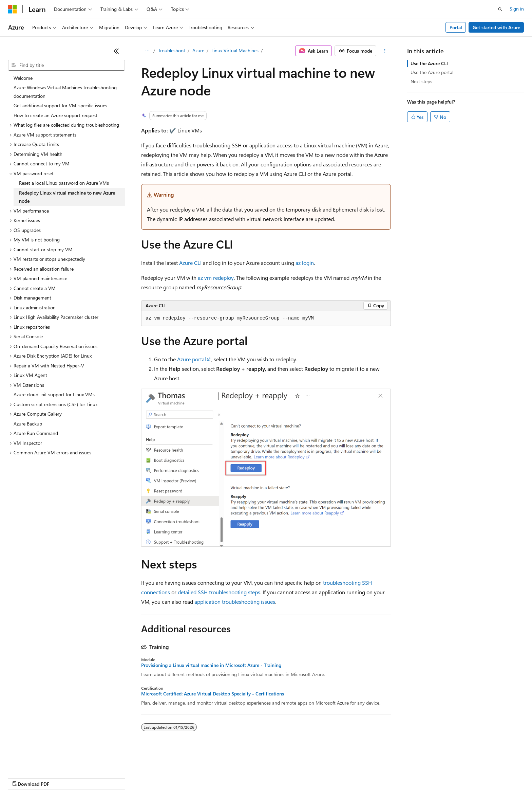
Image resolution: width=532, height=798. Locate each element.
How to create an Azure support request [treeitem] (55, 115)
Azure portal (192, 359)
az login (305, 263)
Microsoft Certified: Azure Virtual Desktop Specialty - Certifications (213, 694)
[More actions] (385, 51)
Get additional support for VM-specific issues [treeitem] (60, 105)
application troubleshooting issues (235, 602)
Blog (92, 777)
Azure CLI (190, 263)
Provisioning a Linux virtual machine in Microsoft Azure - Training (211, 665)
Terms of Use (248, 777)
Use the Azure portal (432, 72)
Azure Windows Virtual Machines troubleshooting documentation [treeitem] (65, 92)
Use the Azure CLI (429, 63)
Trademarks (281, 777)
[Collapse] (116, 51)
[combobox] (66, 65)
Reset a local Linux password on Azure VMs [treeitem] (64, 183)
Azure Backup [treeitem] (28, 424)
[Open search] (500, 9)
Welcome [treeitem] (23, 78)
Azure (198, 50)
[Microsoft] (13, 9)
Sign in (517, 9)
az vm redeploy (216, 278)
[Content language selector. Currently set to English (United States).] (39, 761)
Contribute (121, 777)
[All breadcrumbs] (147, 51)
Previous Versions (62, 777)
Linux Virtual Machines (235, 50)
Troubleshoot (172, 50)
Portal (456, 27)
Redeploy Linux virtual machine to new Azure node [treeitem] (67, 197)
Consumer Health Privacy (195, 777)
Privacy (148, 777)
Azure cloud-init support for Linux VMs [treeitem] (54, 394)
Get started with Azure (496, 27)
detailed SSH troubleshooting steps (219, 592)
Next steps (421, 81)
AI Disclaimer (22, 777)
